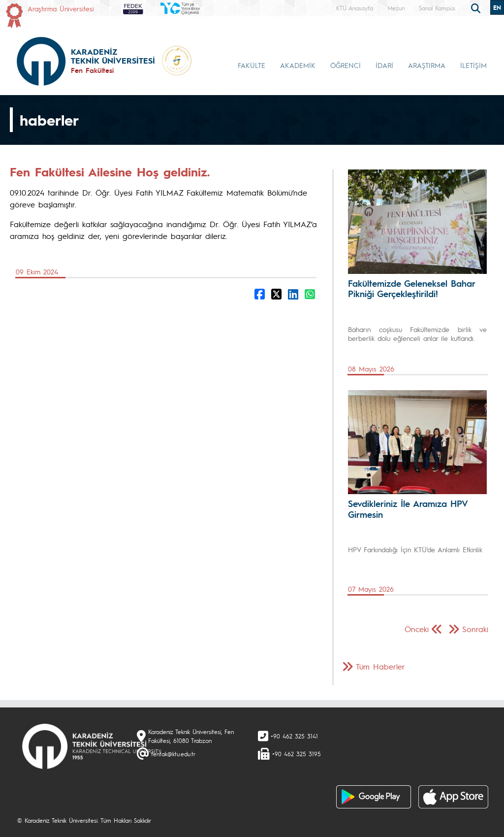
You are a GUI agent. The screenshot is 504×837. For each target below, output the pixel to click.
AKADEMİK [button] (298, 65)
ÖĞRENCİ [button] (346, 65)
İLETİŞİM (473, 65)
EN (497, 7)
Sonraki (475, 629)
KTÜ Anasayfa (355, 8)
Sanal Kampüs (437, 8)
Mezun (396, 8)
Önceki (417, 629)
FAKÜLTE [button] (252, 65)
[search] (477, 7)
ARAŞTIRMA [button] (427, 65)
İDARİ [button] (384, 65)
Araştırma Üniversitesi (61, 8)
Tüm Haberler (380, 666)
